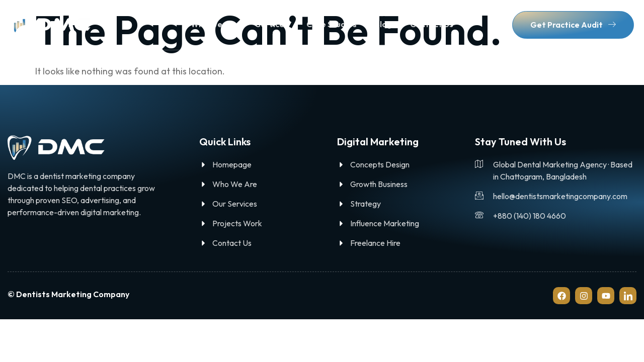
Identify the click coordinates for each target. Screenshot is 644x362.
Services (272, 24)
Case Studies (332, 24)
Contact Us (432, 24)
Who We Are (214, 24)
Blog (383, 24)
